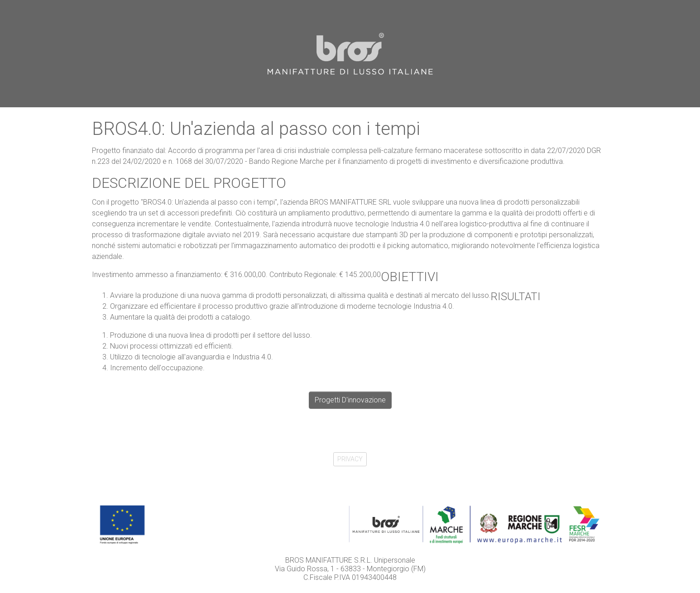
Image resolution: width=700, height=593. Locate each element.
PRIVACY (350, 459)
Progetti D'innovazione (350, 400)
